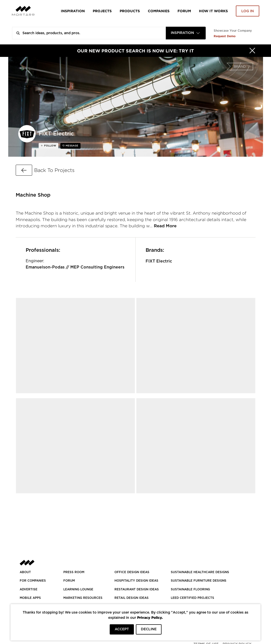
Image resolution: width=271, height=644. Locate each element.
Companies (159, 11)
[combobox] (186, 33)
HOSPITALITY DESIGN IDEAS (136, 581)
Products (130, 11)
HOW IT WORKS (213, 11)
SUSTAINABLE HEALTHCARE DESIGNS (200, 572)
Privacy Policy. (150, 617)
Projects (102, 11)
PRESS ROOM (74, 572)
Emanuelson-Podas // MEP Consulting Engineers (75, 267)
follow (50, 146)
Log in (248, 11)
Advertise (29, 589)
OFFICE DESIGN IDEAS (132, 572)
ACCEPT (122, 629)
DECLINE (149, 629)
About (25, 572)
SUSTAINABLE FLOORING (190, 589)
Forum (184, 11)
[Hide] (252, 51)
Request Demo (225, 36)
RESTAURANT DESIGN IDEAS (137, 589)
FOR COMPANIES (33, 581)
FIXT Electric (159, 261)
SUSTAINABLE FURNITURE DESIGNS (199, 581)
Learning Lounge (78, 589)
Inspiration (73, 11)
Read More (165, 226)
